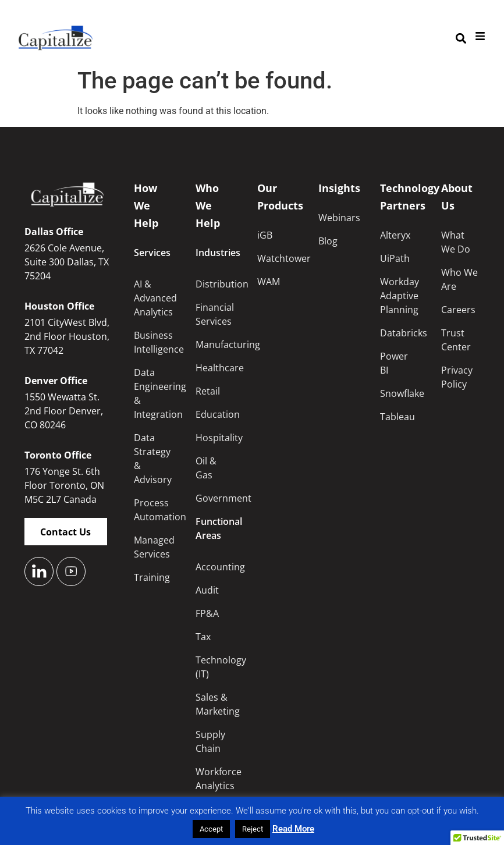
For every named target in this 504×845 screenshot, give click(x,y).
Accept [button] (211, 829)
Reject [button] (253, 829)
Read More (293, 829)
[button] (461, 38)
